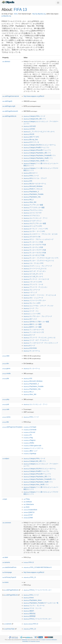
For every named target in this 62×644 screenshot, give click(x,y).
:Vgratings (30, 454)
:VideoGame (29, 504)
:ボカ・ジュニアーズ (33, 298)
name (5, 582)
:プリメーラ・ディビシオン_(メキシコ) (39, 338)
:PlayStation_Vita (32, 197)
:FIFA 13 (29, 562)
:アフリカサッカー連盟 (34, 207)
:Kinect (29, 598)
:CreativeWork (30, 510)
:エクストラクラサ (33, 213)
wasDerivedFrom (9, 567)
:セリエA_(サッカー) (33, 274)
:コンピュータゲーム (33, 448)
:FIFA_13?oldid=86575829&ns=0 (38, 567)
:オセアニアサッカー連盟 (35, 223)
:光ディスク (30, 319)
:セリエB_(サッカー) (33, 277)
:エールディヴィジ (33, 221)
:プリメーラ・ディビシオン (36, 287)
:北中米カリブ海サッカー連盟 (36, 322)
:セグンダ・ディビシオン (35, 271)
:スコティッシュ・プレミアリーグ (38, 266)
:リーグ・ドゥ (31, 311)
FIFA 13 (20, 10)
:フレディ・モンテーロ (34, 606)
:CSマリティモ (31, 142)
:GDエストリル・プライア (35, 178)
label (5, 557)
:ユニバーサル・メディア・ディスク (38, 306)
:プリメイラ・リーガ (33, 284)
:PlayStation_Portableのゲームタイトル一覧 (41, 603)
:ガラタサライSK (32, 237)
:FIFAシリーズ (31, 176)
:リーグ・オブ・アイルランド (36, 340)
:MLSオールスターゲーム (35, 184)
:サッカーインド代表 (33, 242)
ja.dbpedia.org (6, 16)
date (6, 356)
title (6, 422)
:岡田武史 (30, 614)
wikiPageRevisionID (10, 111)
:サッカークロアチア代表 (35, 245)
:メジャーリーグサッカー (35, 300)
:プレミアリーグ (32, 290)
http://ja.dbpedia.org (39, 14)
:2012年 (29, 134)
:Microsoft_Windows (33, 186)
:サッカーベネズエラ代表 (35, 253)
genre (6, 368)
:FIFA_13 (30, 577)
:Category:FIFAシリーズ (34, 116)
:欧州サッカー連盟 (33, 327)
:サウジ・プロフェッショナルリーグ (38, 239)
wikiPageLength (9, 106)
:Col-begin (30, 427)
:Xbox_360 (30, 202)
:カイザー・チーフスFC (34, 231)
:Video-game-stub (32, 446)
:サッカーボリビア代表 (34, 255)
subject (6, 458)
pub (6, 404)
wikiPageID (7, 101)
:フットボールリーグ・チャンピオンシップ (41, 343)
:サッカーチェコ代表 (33, 247)
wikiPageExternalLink (11, 96)
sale (6, 409)
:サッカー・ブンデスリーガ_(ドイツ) (39, 261)
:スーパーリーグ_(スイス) (35, 269)
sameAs (6, 562)
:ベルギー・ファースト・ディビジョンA (40, 295)
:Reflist (29, 443)
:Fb (28, 435)
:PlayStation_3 (31, 192)
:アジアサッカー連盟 (33, 205)
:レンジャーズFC (32, 314)
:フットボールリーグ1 (34, 330)
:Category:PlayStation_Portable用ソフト (40, 155)
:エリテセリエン (32, 215)
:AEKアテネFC (31, 137)
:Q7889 (28, 518)
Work (16, 14)
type (5, 499)
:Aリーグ (29, 335)
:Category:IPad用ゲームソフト (37, 147)
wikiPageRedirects (11, 590)
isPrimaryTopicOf (9, 577)
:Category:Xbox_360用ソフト (36, 161)
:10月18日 (30, 126)
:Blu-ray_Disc (31, 140)
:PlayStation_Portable (34, 194)
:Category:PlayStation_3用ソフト (37, 153)
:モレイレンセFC (32, 303)
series (6, 417)
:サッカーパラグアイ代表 (35, 250)
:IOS (28, 181)
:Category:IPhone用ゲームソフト (37, 150)
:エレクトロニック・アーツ (36, 218)
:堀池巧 (29, 611)
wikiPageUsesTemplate (12, 427)
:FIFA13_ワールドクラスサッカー (38, 590)
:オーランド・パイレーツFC (36, 229)
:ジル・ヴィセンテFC (34, 263)
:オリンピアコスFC (33, 226)
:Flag (28, 438)
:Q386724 (29, 512)
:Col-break (30, 430)
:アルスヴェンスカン (33, 210)
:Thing (27, 499)
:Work (27, 507)
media (6, 373)
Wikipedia (25, 640)
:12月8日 (29, 129)
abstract (6, 61)
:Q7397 (28, 515)
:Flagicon (30, 440)
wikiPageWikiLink (9, 116)
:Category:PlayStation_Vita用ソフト (38, 158)
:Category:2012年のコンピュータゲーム (40, 145)
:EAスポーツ (31, 173)
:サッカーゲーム (32, 351)
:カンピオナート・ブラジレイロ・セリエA (41, 234)
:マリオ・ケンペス (33, 608)
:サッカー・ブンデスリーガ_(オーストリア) (41, 258)
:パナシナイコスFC (33, 282)
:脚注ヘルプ (30, 451)
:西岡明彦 (30, 616)
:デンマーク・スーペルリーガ (36, 279)
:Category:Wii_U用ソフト (35, 119)
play (6, 399)
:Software (28, 502)
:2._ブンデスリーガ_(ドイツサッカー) (39, 132)
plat (6, 378)
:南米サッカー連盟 (33, 324)
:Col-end (29, 432)
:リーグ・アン (31, 308)
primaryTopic (9, 629)
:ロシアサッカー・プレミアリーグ (38, 316)
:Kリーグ (29, 346)
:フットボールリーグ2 (34, 332)
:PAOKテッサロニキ (33, 189)
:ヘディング (30, 292)
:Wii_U (29, 200)
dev (6, 363)
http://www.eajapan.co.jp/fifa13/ (34, 96)
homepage (7, 572)
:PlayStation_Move (33, 600)
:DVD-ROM (30, 348)
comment (7, 523)
